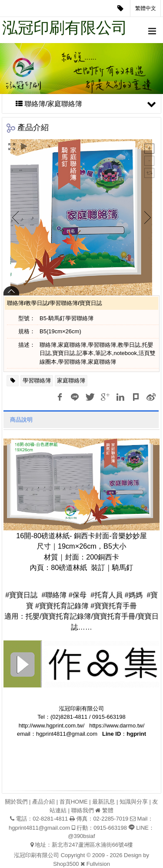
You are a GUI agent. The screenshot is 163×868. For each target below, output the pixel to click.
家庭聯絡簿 (71, 380)
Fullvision (98, 864)
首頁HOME (74, 802)
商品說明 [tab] (21, 420)
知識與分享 (134, 802)
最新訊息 (103, 802)
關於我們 (16, 802)
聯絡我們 (83, 810)
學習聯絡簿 (37, 380)
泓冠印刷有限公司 (65, 28)
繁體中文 (146, 8)
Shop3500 (66, 864)
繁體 (108, 810)
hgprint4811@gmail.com (39, 828)
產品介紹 (43, 802)
